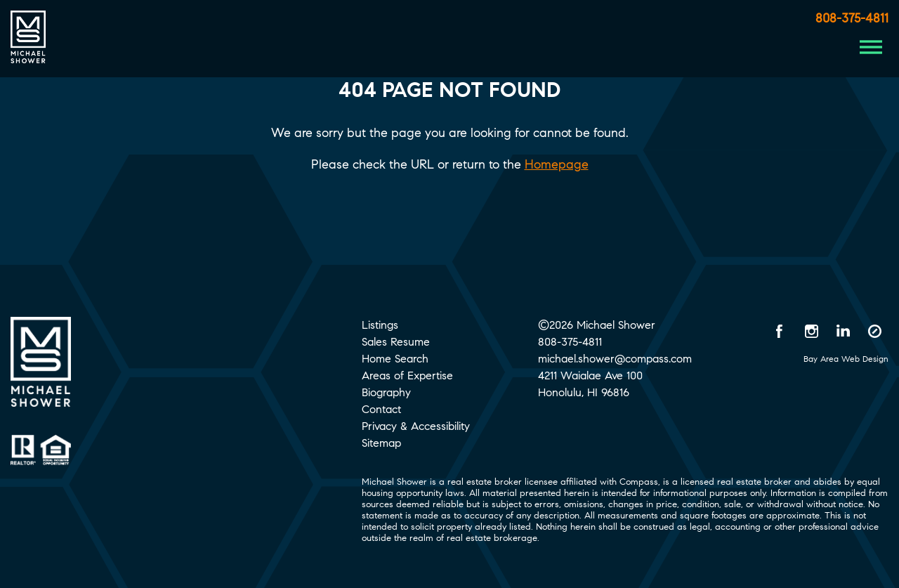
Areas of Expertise (407, 375)
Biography (386, 392)
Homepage (557, 164)
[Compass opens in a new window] (874, 331)
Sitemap (381, 443)
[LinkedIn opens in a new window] (843, 331)
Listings (380, 325)
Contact (381, 409)
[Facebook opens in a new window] (780, 331)
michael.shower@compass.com (615, 359)
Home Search (395, 359)
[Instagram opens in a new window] (811, 331)
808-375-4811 (852, 18)
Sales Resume (396, 342)
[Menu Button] (871, 47)
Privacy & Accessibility (416, 426)
